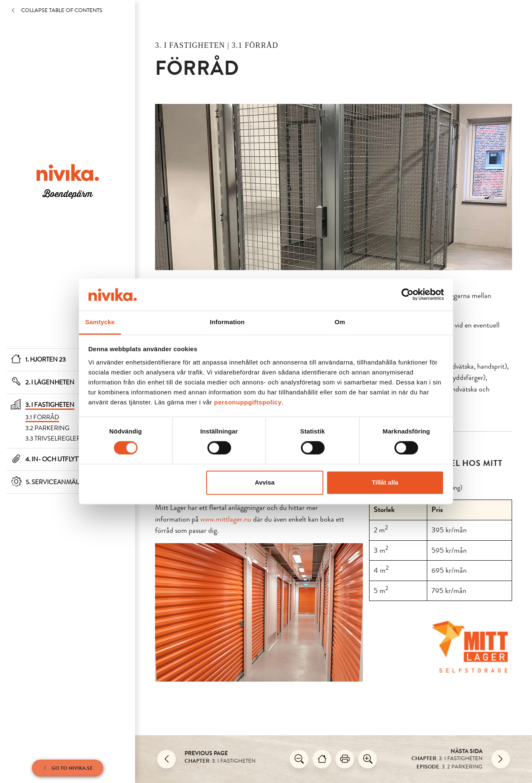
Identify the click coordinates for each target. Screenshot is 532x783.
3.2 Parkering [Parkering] (47, 428)
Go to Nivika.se (68, 768)
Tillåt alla (385, 482)
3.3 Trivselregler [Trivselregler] (53, 438)
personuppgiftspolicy (248, 402)
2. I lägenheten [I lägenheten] (50, 382)
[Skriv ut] (345, 759)
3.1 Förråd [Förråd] (42, 417)
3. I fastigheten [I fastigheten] (50, 405)
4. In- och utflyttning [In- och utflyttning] (61, 459)
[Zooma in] (368, 759)
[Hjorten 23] (322, 759)
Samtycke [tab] (100, 322)
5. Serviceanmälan (57, 482)
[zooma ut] (299, 759)
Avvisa (265, 482)
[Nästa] (501, 759)
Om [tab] (340, 322)
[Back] (166, 759)
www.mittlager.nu (226, 519)
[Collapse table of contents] (73, 10)
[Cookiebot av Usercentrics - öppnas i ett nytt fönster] (408, 295)
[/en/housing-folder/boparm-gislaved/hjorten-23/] (68, 181)
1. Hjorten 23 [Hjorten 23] (46, 359)
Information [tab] (227, 322)
